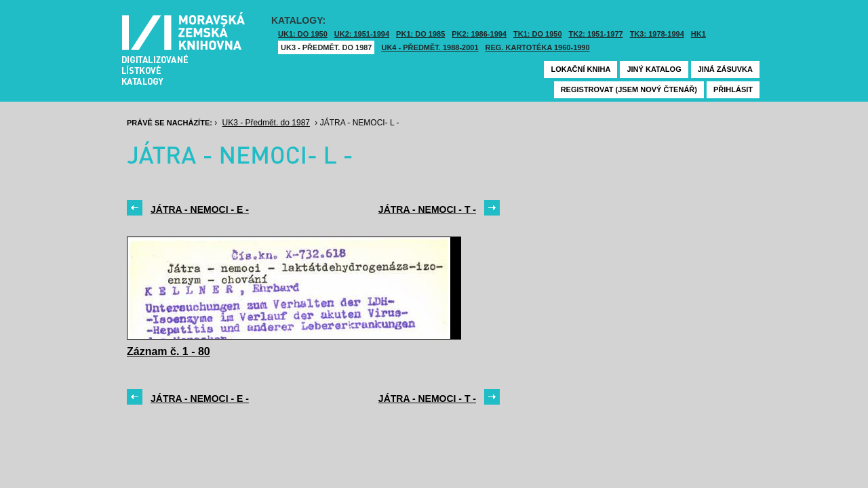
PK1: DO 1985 (420, 34)
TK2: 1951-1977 (596, 34)
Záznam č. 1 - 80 (169, 351)
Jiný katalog (654, 69)
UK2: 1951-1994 (362, 34)
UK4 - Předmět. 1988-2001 (430, 47)
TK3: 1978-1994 (657, 34)
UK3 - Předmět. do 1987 (326, 47)
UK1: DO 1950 (303, 34)
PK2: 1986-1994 (479, 34)
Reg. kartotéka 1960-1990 (538, 47)
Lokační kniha (580, 69)
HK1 (698, 34)
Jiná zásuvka (725, 69)
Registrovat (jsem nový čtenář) (629, 89)
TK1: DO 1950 (538, 34)
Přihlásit (733, 89)
